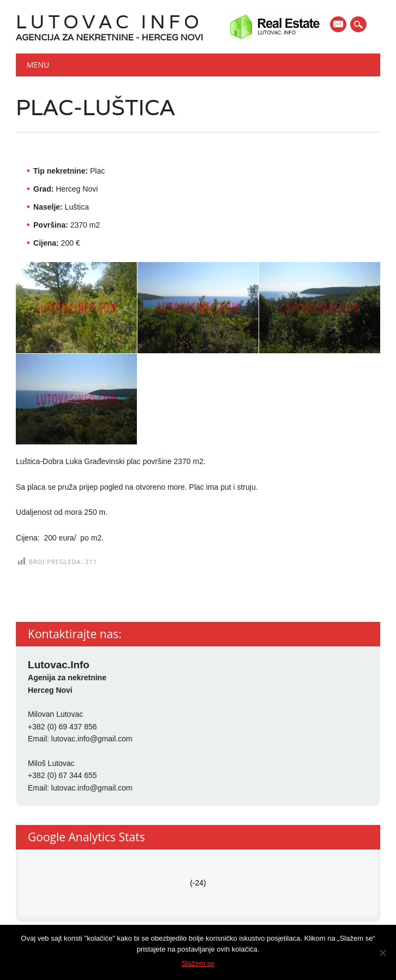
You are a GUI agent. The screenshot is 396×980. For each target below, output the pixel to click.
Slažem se (198, 963)
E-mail (339, 25)
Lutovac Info (109, 22)
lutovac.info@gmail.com (92, 739)
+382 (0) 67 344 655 (62, 775)
